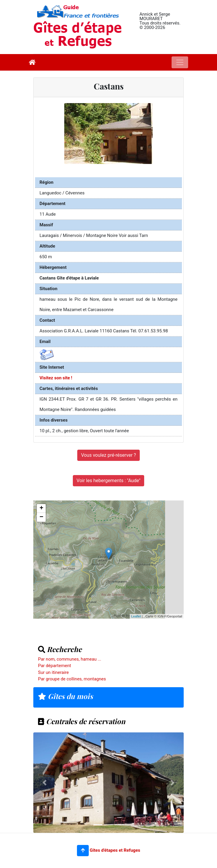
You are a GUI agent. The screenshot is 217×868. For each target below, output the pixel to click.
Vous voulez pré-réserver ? (108, 455)
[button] (83, 851)
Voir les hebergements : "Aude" (109, 481)
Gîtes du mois (65, 696)
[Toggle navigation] (180, 62)
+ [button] (41, 508)
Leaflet (136, 616)
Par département (55, 666)
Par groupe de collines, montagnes (72, 679)
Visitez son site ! (56, 378)
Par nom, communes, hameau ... (70, 659)
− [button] (41, 517)
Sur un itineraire (53, 672)
